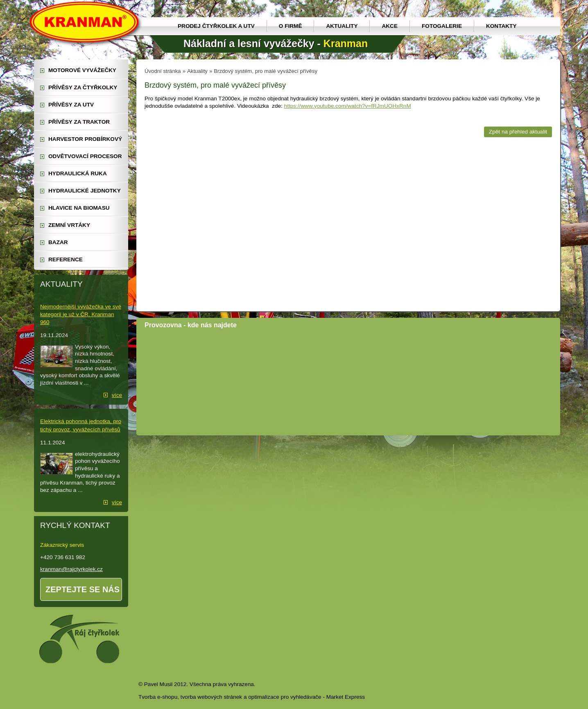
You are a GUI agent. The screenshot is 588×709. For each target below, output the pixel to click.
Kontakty (501, 26)
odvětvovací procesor (85, 156)
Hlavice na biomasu (79, 208)
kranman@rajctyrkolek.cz (71, 569)
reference (66, 259)
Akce (390, 26)
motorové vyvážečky (82, 70)
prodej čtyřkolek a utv (216, 26)
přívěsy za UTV (71, 105)
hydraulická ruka (78, 173)
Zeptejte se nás (83, 589)
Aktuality (342, 26)
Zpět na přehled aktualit (518, 132)
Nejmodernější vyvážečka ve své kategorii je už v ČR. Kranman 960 (81, 314)
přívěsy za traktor (79, 122)
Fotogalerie (442, 26)
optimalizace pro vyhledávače (285, 697)
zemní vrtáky (69, 225)
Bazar (58, 242)
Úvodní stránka (163, 71)
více (117, 395)
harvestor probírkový (85, 139)
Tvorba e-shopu (158, 697)
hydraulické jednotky (85, 191)
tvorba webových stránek (211, 697)
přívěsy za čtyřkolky (83, 87)
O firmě (291, 26)
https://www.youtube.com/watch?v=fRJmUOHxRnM (348, 106)
